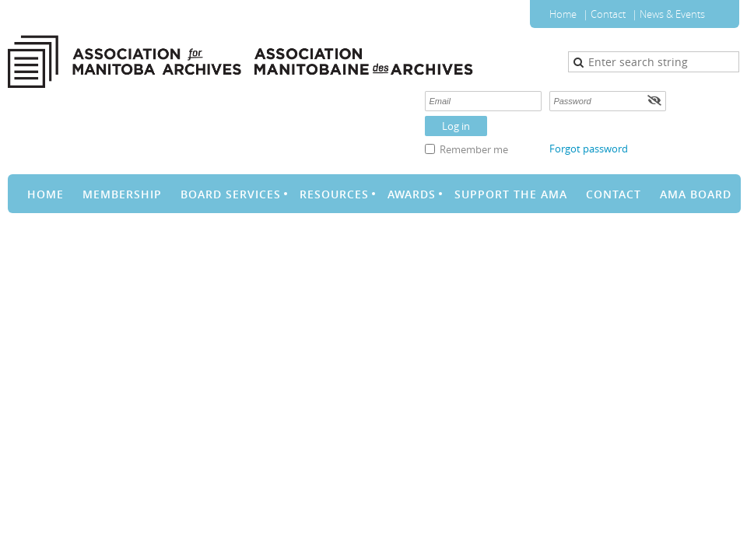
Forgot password (589, 149)
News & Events (672, 14)
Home (563, 14)
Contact (608, 14)
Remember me (474, 149)
